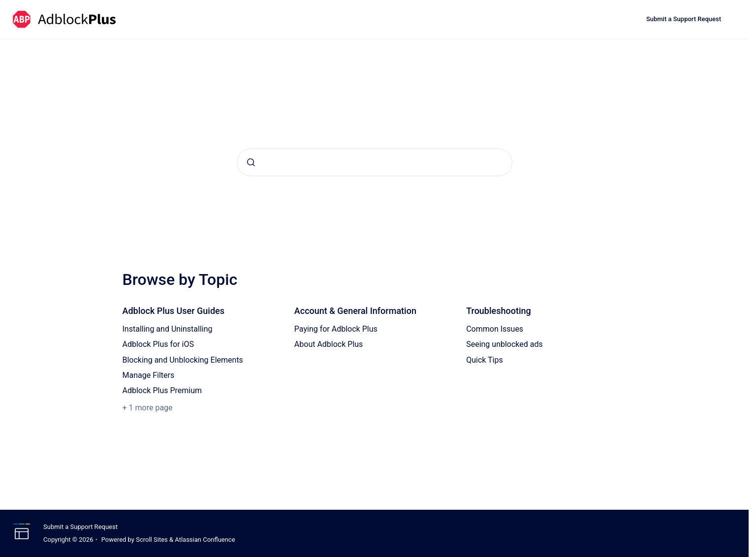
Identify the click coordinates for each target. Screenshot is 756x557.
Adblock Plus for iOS (158, 344)
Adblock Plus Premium (162, 390)
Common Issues (495, 329)
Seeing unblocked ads (504, 344)
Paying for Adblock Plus (336, 329)
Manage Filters (149, 375)
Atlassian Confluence (205, 540)
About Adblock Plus (329, 344)
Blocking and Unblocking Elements (183, 360)
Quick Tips (485, 360)
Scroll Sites (152, 540)
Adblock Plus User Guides (174, 311)
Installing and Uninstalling (168, 329)
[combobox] (375, 162)
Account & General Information (355, 311)
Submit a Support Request (684, 19)
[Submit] (251, 162)
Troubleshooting (499, 311)
